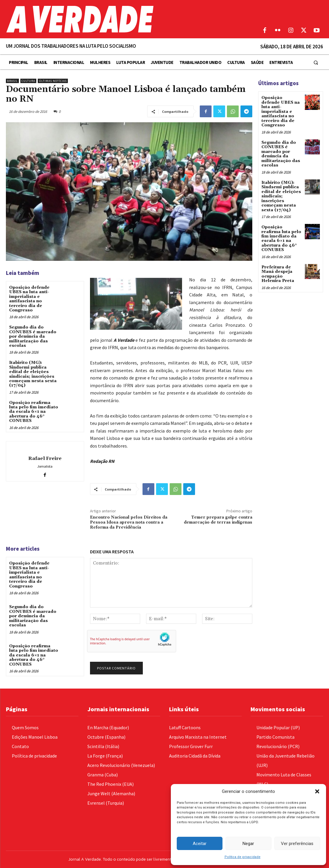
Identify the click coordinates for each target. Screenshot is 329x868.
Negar (248, 844)
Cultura (28, 81)
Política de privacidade (243, 857)
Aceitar (200, 844)
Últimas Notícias (53, 81)
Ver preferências (297, 844)
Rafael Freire (45, 458)
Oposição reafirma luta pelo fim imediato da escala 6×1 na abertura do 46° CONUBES (34, 412)
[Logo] (123, 19)
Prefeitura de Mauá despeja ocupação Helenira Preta (278, 273)
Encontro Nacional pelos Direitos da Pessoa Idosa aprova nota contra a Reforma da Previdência (129, 522)
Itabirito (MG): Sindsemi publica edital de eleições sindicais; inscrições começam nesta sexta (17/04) (33, 374)
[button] (317, 791)
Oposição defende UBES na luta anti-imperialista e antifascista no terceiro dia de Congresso (29, 299)
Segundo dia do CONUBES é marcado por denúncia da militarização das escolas (33, 336)
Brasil (12, 81)
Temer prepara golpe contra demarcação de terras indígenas (218, 520)
